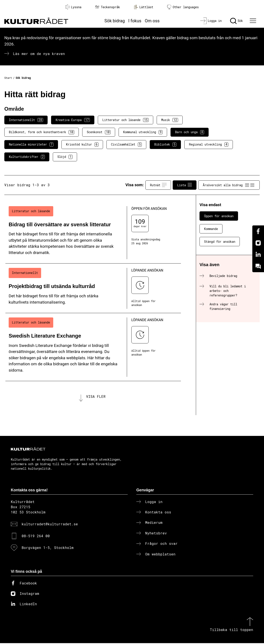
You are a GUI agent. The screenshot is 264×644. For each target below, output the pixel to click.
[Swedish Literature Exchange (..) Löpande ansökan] (93, 347)
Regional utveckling (209, 144)
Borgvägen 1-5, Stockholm (48, 548)
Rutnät (158, 185)
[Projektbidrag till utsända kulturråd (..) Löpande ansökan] (93, 288)
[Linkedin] (258, 255)
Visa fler (96, 397)
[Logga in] (211, 21)
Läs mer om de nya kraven (39, 54)
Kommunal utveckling (143, 132)
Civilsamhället (126, 144)
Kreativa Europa (73, 120)
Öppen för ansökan (219, 216)
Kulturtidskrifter (27, 157)
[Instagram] (258, 243)
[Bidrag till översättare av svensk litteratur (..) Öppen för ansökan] (93, 233)
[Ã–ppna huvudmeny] (253, 21)
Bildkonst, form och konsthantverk (42, 132)
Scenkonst (99, 132)
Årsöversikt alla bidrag (229, 185)
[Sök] (236, 21)
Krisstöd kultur (82, 144)
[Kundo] (258, 266)
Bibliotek (165, 144)
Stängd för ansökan (220, 242)
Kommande (211, 229)
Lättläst (143, 7)
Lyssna (73, 7)
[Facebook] (258, 231)
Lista (185, 185)
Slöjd (65, 157)
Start (8, 78)
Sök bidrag (115, 21)
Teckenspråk (108, 7)
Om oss (152, 21)
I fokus (135, 21)
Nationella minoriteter (31, 144)
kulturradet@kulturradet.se (50, 525)
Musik (170, 120)
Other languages (183, 7)
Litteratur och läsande (126, 120)
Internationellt (26, 120)
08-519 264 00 (36, 536)
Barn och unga (190, 132)
